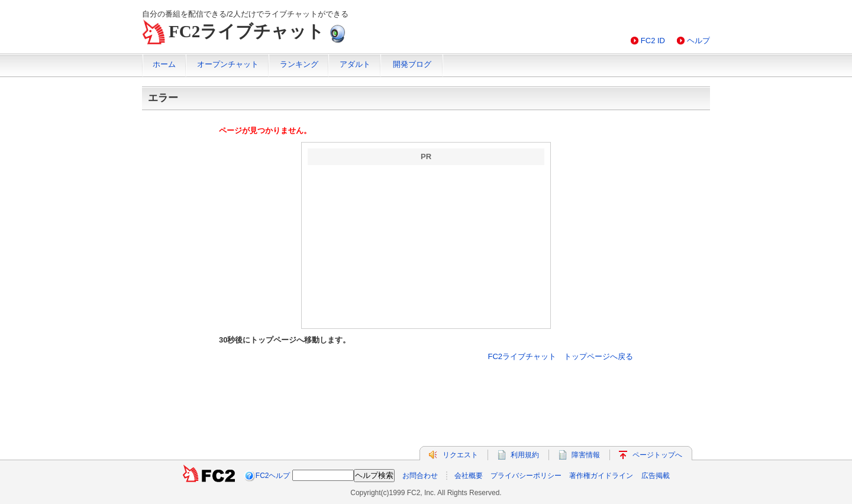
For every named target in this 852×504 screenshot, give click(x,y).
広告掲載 (656, 476)
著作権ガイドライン (601, 476)
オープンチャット (228, 64)
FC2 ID (653, 41)
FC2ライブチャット (246, 31)
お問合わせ (420, 476)
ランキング (299, 64)
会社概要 (469, 476)
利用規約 (525, 455)
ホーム (164, 64)
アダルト (355, 64)
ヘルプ (698, 41)
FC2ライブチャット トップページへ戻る (560, 356)
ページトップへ (657, 455)
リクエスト (460, 455)
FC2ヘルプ (273, 476)
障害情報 (586, 455)
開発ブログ (412, 64)
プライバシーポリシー (526, 476)
